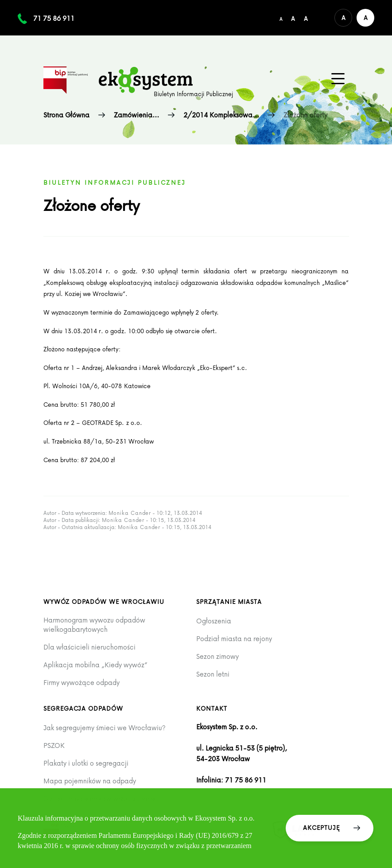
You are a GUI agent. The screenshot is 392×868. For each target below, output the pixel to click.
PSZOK (54, 745)
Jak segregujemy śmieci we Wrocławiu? (105, 728)
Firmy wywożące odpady (82, 683)
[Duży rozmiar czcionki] (306, 18)
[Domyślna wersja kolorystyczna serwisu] (343, 18)
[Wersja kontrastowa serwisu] (365, 18)
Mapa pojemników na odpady (90, 781)
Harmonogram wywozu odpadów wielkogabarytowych (94, 625)
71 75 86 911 (54, 18)
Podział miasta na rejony (234, 639)
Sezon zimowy (217, 656)
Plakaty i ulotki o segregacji (86, 763)
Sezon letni (213, 674)
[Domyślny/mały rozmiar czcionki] (281, 18)
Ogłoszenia (214, 621)
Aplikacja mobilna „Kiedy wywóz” (95, 665)
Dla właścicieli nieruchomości (89, 647)
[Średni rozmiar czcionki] (293, 18)
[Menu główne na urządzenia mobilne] (338, 79)
